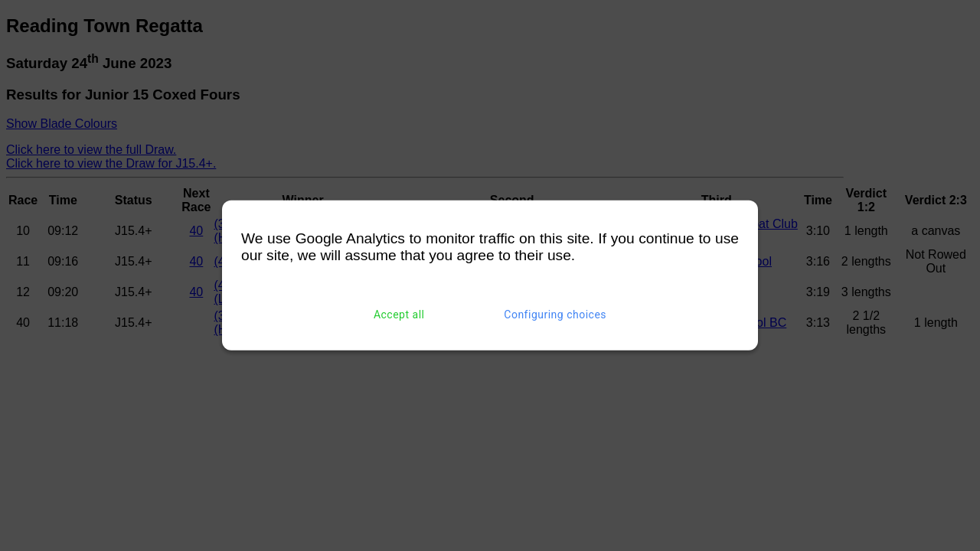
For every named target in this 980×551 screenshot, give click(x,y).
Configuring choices (555, 315)
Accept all (399, 315)
